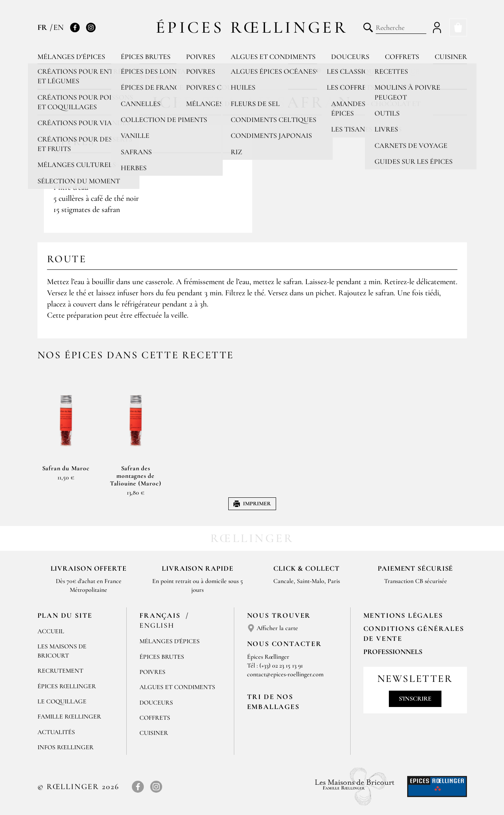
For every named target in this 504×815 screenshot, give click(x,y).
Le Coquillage (62, 701)
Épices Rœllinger (252, 27)
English (157, 625)
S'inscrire (415, 699)
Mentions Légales (403, 615)
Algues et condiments (273, 57)
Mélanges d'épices (71, 57)
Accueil (51, 631)
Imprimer (252, 504)
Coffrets (402, 57)
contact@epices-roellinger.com (285, 674)
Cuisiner (451, 57)
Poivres (201, 57)
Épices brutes (146, 57)
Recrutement (60, 671)
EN (59, 27)
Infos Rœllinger (66, 747)
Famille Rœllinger (69, 717)
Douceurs (350, 57)
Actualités (56, 732)
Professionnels (393, 652)
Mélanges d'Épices (170, 641)
